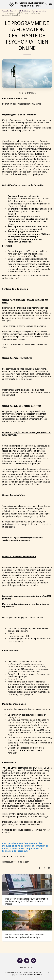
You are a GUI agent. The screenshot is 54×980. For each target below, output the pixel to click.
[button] (3, 4)
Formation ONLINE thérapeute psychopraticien (29, 11)
